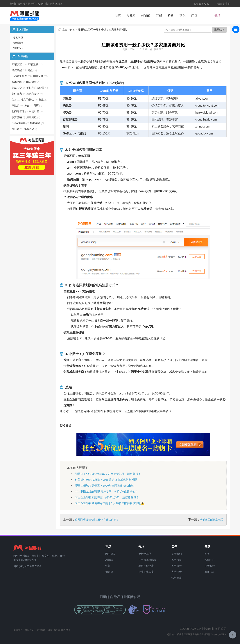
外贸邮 (146, 16)
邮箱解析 (33, 82)
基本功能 (19, 82)
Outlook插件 (20, 123)
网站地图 (18, 630)
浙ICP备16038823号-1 (59, 630)
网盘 (33, 70)
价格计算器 (145, 554)
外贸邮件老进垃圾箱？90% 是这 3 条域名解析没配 (108, 480)
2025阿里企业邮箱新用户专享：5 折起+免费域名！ (108, 491)
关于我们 (177, 554)
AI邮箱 (131, 16)
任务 (16, 100)
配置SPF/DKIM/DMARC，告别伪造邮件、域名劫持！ (110, 474)
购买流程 (177, 566)
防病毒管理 (20, 111)
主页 (65, 30)
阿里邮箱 (110, 554)
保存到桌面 (222, 4)
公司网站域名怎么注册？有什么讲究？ (97, 520)
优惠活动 (31, 129)
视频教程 (18, 43)
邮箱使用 (35, 64)
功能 (182, 16)
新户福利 (222, 16)
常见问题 (18, 38)
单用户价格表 (146, 566)
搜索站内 (219, 30)
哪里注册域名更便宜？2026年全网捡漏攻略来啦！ (108, 486)
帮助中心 (18, 48)
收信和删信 (29, 100)
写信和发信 (35, 94)
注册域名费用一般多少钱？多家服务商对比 (103, 30)
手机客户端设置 (37, 88)
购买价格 (177, 560)
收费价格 (19, 117)
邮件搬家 (19, 94)
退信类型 (19, 70)
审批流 (17, 105)
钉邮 (159, 16)
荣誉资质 (177, 578)
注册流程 (33, 117)
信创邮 (109, 572)
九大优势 (177, 572)
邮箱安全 (19, 88)
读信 (28, 105)
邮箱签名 (37, 123)
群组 (43, 100)
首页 (118, 16)
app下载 (209, 572)
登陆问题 (40, 76)
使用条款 (41, 630)
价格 (171, 16)
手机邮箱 (36, 111)
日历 (38, 105)
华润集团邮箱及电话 (212, 520)
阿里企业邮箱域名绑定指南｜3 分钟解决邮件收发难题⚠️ (112, 503)
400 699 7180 (199, 4)
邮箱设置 (19, 64)
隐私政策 (29, 630)
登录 (209, 16)
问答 (194, 16)
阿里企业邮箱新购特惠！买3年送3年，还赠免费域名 (109, 497)
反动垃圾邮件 (22, 76)
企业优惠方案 (146, 572)
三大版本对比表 (147, 560)
